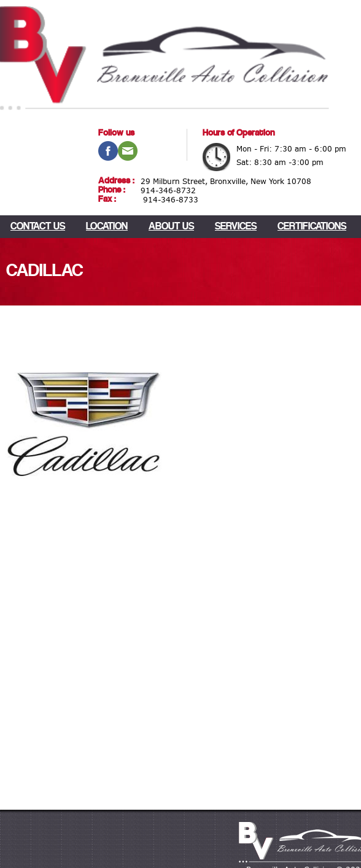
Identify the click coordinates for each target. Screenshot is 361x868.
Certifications (312, 227)
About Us (171, 227)
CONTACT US (38, 227)
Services (236, 227)
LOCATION (107, 227)
